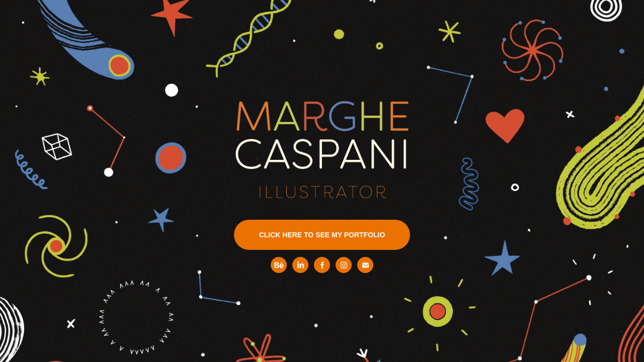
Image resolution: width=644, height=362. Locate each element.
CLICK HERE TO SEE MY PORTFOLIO (322, 235)
